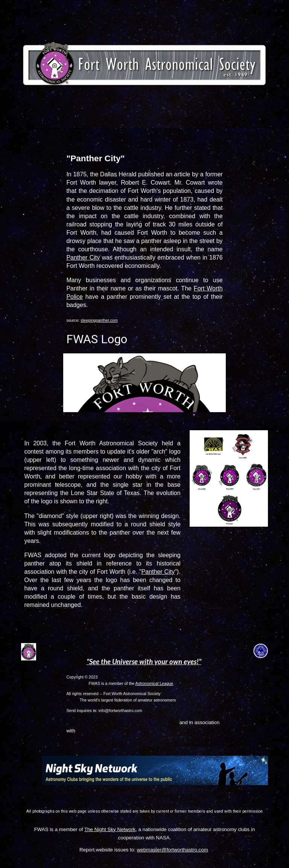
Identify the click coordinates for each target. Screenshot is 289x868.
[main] (144, 245)
